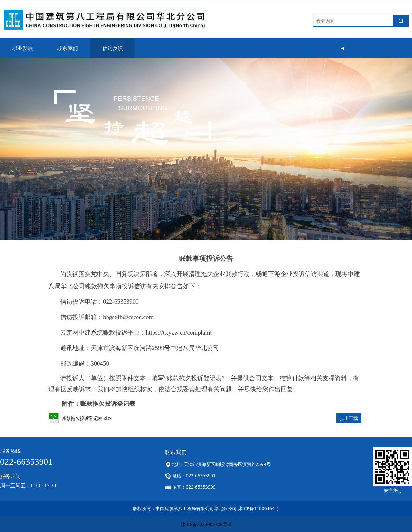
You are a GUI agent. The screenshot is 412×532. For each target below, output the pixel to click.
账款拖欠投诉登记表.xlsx (87, 418)
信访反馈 (113, 48)
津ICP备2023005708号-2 (206, 524)
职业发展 (23, 48)
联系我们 (68, 48)
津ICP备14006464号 (258, 508)
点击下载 (349, 418)
